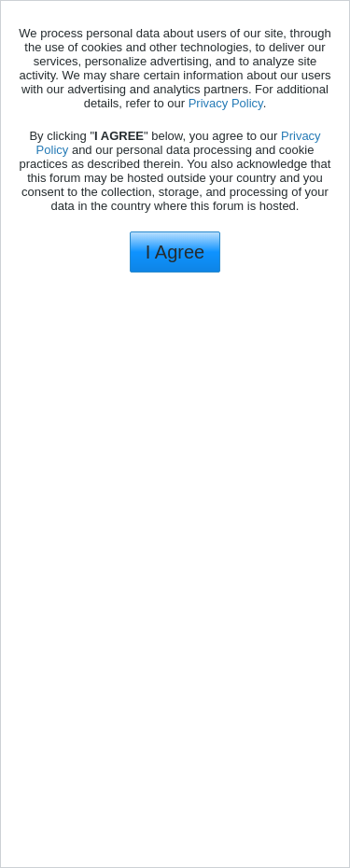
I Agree (175, 252)
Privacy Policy (226, 103)
